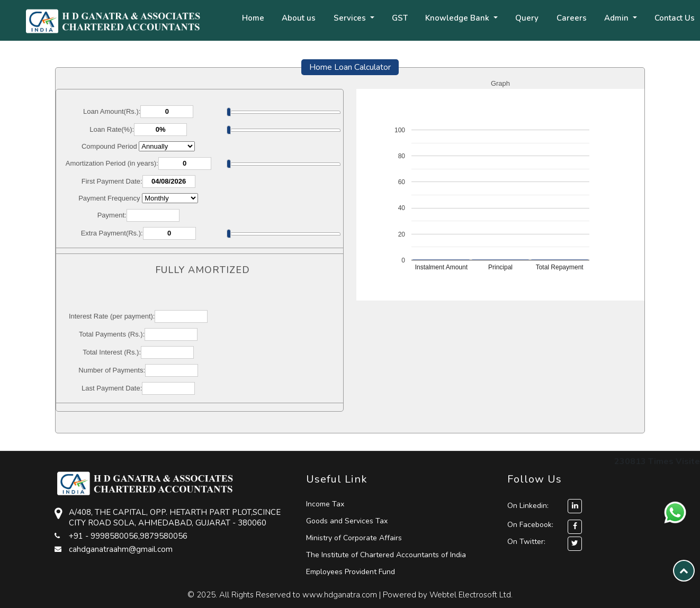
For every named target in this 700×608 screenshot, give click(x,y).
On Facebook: (530, 525)
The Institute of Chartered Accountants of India (386, 555)
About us (299, 18)
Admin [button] (617, 18)
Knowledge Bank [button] (458, 18)
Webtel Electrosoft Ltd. (471, 595)
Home (253, 18)
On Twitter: (526, 542)
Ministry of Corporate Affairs (354, 538)
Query (527, 18)
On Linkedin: (545, 506)
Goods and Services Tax (347, 521)
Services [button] (351, 18)
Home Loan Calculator (350, 67)
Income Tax (325, 504)
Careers (572, 18)
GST (400, 18)
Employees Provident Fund (351, 572)
